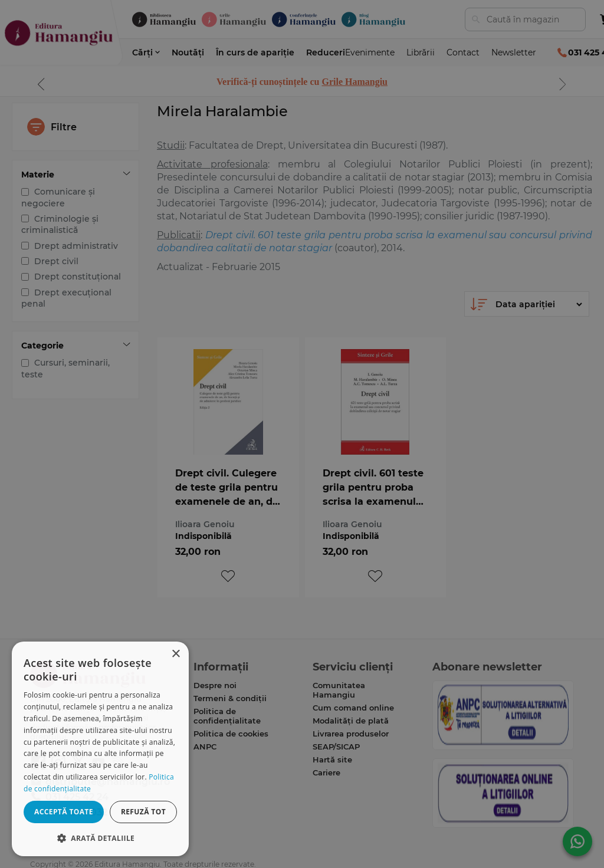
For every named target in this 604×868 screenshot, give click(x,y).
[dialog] (100, 749)
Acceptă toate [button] (64, 812)
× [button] (175, 654)
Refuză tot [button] (143, 812)
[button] (100, 838)
